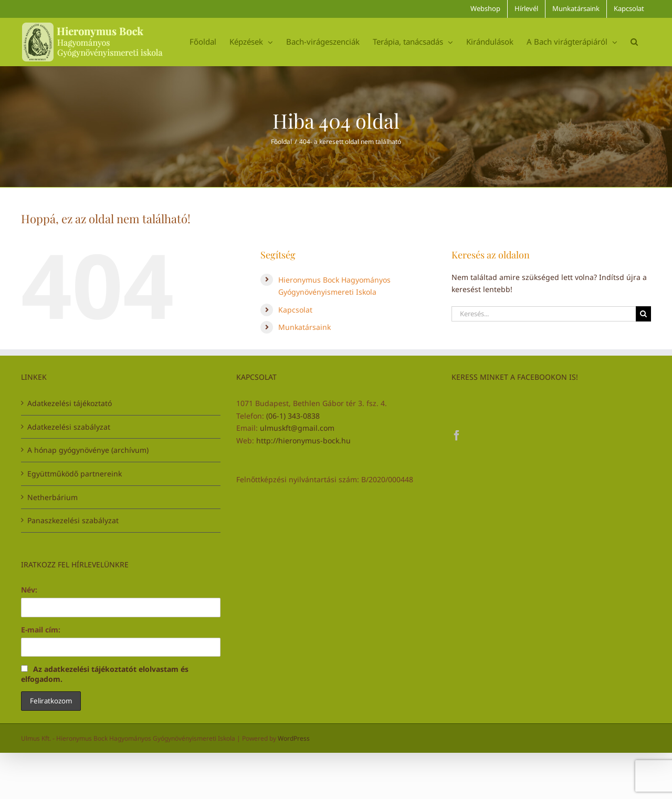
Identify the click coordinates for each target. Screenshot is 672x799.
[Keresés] (643, 314)
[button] (634, 42)
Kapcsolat (295, 310)
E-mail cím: (41, 630)
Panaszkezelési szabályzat (73, 520)
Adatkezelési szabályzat (69, 427)
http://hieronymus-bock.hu (303, 440)
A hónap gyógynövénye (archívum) (88, 450)
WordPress (294, 738)
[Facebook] (457, 435)
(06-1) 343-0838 (293, 416)
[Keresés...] (544, 314)
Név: (29, 590)
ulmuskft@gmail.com (297, 428)
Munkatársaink (304, 327)
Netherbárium (52, 497)
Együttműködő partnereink (75, 474)
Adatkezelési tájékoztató (70, 403)
